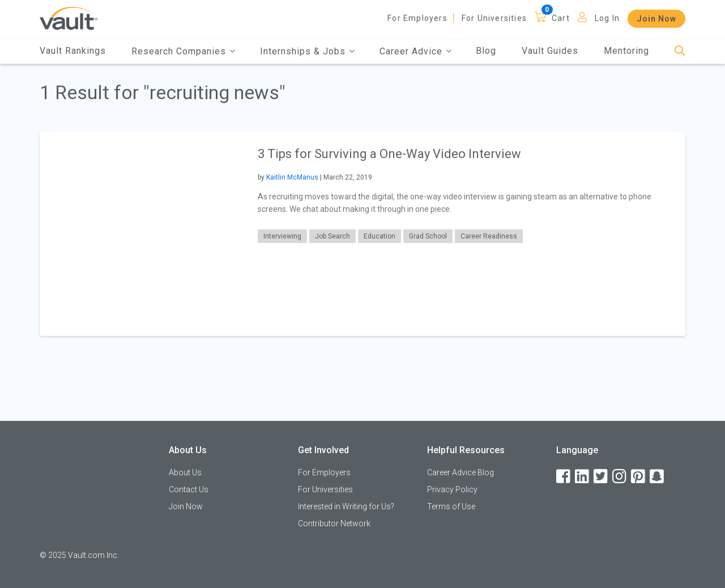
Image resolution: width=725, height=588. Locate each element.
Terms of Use (451, 506)
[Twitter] (602, 477)
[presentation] (142, 234)
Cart (561, 18)
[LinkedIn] (583, 477)
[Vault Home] (69, 18)
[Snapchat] (658, 477)
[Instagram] (620, 477)
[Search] (680, 51)
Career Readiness (489, 236)
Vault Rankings (73, 51)
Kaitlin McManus (292, 177)
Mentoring (626, 51)
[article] (362, 234)
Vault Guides (550, 51)
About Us (185, 472)
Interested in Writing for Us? (346, 506)
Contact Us (189, 489)
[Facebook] (564, 477)
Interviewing (282, 236)
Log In (607, 18)
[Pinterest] (639, 477)
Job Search (332, 236)
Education (379, 236)
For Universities (494, 18)
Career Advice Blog (460, 472)
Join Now (656, 19)
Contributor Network (334, 523)
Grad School (428, 236)
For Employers (417, 18)
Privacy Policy (452, 489)
